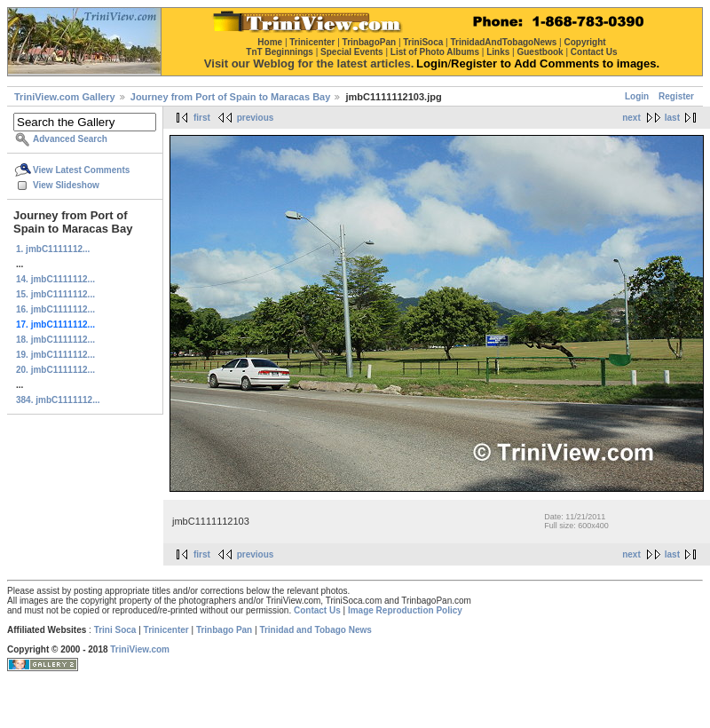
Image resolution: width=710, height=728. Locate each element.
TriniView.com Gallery (65, 97)
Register (676, 96)
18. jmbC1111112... (55, 340)
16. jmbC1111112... (55, 309)
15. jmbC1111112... (55, 294)
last (672, 118)
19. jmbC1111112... (55, 355)
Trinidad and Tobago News (316, 630)
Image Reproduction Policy (405, 610)
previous (256, 118)
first (202, 118)
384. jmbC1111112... (58, 400)
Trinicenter (166, 630)
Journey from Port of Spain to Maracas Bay (231, 97)
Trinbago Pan (224, 630)
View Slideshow (66, 185)
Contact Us (317, 610)
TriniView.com (140, 649)
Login (637, 96)
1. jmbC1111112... (53, 249)
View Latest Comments (81, 170)
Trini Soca (115, 630)
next (631, 118)
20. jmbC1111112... (55, 370)
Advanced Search (70, 139)
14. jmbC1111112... (55, 279)
